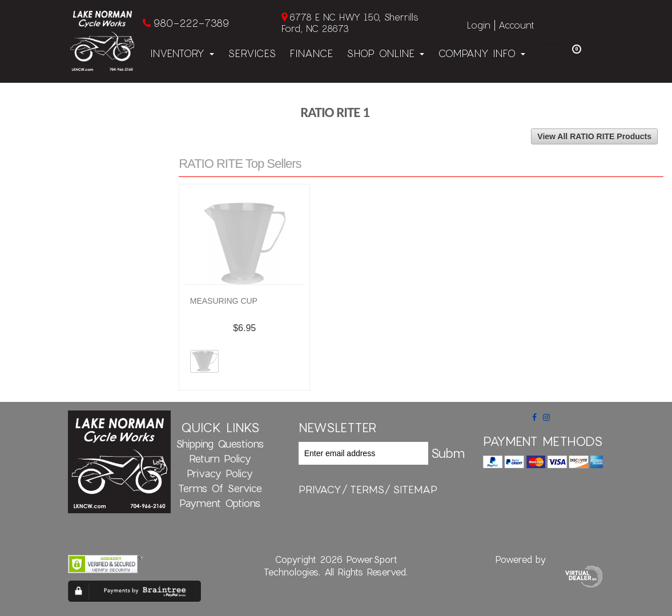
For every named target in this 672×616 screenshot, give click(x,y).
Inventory (182, 53)
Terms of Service (220, 488)
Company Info (482, 53)
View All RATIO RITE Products (594, 136)
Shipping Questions (220, 444)
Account (516, 25)
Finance (311, 53)
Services (252, 53)
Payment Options (220, 503)
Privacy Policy (220, 473)
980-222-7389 (191, 23)
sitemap (415, 489)
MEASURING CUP (224, 301)
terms (367, 489)
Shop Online (385, 53)
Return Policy (220, 458)
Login (479, 25)
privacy (320, 489)
